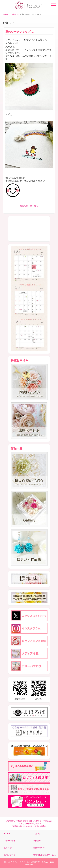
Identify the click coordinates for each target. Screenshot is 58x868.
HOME (6, 14)
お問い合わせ (10, 855)
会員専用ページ (40, 848)
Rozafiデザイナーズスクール (17, 862)
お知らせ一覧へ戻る (29, 206)
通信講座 (37, 841)
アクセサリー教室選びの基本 (29, 824)
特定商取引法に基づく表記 (44, 855)
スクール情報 (10, 841)
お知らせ (15, 14)
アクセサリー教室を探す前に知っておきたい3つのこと (29, 821)
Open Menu (54, 5)
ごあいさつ (38, 834)
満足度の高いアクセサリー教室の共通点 (29, 826)
